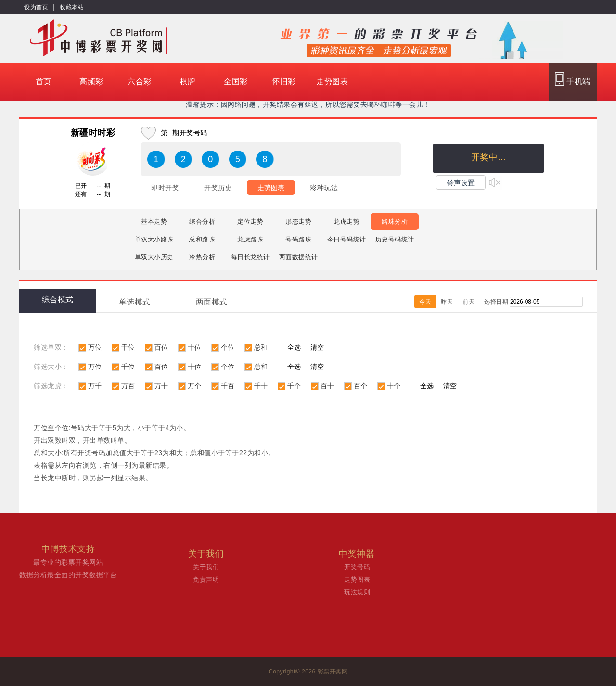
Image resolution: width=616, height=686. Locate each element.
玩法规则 (357, 592)
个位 (228, 347)
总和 (261, 347)
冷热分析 (202, 257)
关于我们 (206, 567)
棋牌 (188, 82)
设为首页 (36, 7)
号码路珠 (298, 239)
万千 (95, 386)
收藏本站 (72, 7)
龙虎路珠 (250, 239)
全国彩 (236, 82)
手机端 (572, 79)
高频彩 (91, 82)
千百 (228, 386)
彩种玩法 (324, 188)
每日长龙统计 (250, 257)
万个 (195, 386)
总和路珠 (202, 239)
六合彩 (140, 82)
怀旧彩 (284, 82)
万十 (161, 386)
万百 (128, 386)
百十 (327, 386)
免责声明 (206, 579)
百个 (361, 386)
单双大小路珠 (154, 239)
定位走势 (250, 222)
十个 (394, 386)
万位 (95, 347)
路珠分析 (395, 222)
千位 (128, 347)
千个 (294, 386)
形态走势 (298, 222)
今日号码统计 (347, 239)
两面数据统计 (299, 257)
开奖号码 (357, 567)
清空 (317, 347)
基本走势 (154, 222)
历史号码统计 (395, 239)
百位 (161, 347)
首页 (44, 82)
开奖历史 (218, 188)
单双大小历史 (154, 257)
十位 (195, 347)
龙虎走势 (346, 222)
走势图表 (332, 82)
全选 (294, 347)
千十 (261, 386)
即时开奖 (165, 188)
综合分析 (202, 222)
